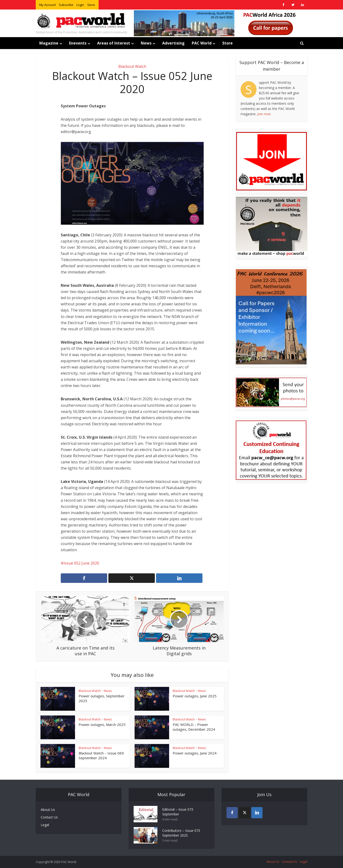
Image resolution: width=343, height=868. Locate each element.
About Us (48, 810)
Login (80, 5)
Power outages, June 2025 (195, 696)
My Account (48, 5)
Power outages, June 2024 (195, 753)
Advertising (173, 43)
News (146, 43)
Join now (264, 114)
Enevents (78, 43)
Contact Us (49, 817)
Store (91, 5)
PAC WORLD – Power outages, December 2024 (194, 727)
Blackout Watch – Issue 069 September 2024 (101, 755)
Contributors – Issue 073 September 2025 (181, 833)
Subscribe (66, 5)
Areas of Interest (114, 43)
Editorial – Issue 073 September (178, 812)
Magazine (49, 43)
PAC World (202, 43)
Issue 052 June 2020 (81, 563)
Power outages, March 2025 (102, 724)
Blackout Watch (132, 66)
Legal (45, 825)
